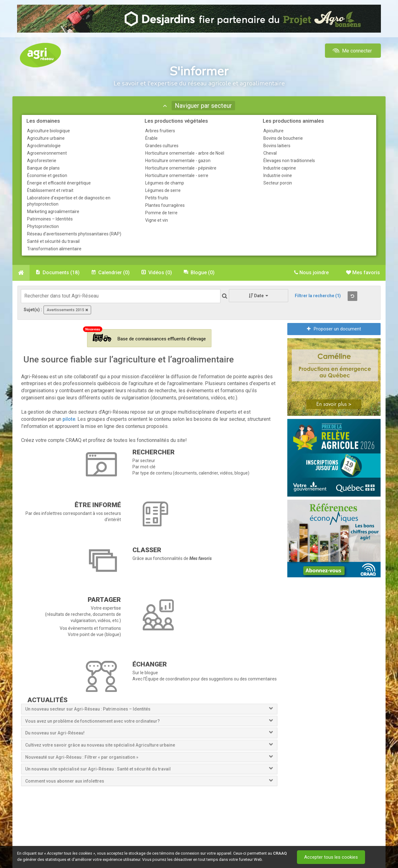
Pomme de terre (161, 213)
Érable (151, 138)
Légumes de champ (165, 183)
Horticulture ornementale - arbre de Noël (185, 153)
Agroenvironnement (47, 153)
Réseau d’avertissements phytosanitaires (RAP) (74, 234)
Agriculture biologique (49, 131)
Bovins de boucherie (283, 138)
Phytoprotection (43, 226)
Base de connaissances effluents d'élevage (149, 337)
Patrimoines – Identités (50, 219)
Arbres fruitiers (160, 131)
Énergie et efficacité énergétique (59, 183)
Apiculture (273, 131)
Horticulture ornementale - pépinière (181, 168)
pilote (69, 419)
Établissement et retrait (50, 190)
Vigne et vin (157, 220)
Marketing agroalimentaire (53, 211)
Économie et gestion (47, 175)
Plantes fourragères (165, 205)
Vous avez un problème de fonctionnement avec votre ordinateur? (93, 721)
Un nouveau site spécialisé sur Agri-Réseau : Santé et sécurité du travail (98, 769)
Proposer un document (334, 329)
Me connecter (352, 51)
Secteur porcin (278, 183)
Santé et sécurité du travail (53, 241)
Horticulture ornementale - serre (177, 175)
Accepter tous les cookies (331, 857)
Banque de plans (43, 168)
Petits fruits (157, 198)
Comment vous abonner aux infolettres (65, 781)
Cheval (270, 153)
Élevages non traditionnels (289, 161)
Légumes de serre (163, 190)
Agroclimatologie (44, 146)
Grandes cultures (162, 146)
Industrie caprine (280, 168)
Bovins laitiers (277, 146)
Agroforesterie (42, 161)
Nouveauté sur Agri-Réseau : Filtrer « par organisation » (82, 757)
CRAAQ (280, 853)
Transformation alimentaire (54, 249)
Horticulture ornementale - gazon (178, 161)
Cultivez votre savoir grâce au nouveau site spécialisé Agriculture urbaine (100, 745)
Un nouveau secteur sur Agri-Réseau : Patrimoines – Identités (88, 709)
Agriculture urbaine (46, 138)
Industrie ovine (278, 175)
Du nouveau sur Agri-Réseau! (55, 733)
